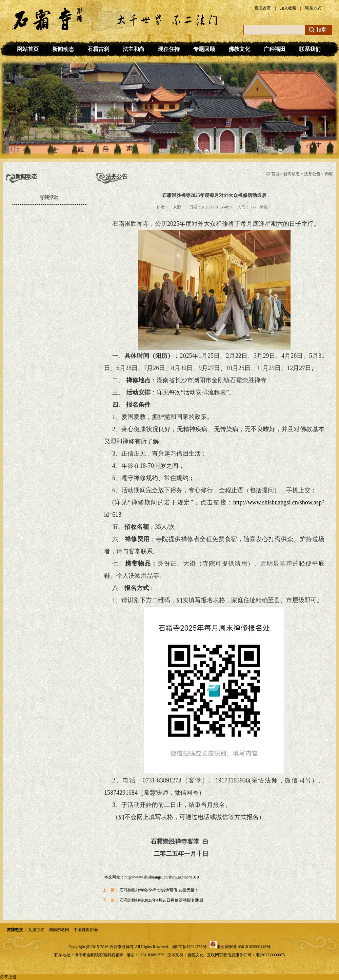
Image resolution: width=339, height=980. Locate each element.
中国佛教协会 (86, 930)
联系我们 (310, 49)
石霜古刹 (98, 49)
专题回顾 (204, 49)
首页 (275, 174)
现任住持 (169, 49)
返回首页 (263, 8)
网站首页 (28, 49)
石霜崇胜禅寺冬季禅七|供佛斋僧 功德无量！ (159, 890)
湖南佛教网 (59, 930)
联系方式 (313, 8)
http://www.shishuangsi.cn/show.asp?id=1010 (162, 877)
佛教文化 (239, 49)
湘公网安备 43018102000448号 (244, 947)
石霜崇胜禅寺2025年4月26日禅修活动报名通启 (161, 900)
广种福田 (275, 49)
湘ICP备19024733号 (189, 947)
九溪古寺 (36, 930)
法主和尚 (134, 49)
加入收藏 (288, 8)
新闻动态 (63, 49)
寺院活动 (49, 197)
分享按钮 (8, 977)
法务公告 (312, 174)
